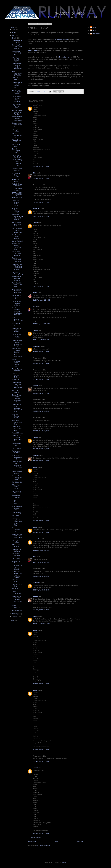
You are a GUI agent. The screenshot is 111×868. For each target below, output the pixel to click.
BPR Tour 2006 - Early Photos (17, 194)
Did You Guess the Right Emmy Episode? (17, 99)
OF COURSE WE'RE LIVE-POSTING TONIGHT (17, 574)
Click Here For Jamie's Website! (17, 330)
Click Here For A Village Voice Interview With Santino (17, 385)
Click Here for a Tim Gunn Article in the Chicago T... (17, 343)
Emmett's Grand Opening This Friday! (17, 478)
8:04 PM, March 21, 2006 (41, 532)
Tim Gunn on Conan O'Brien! (16, 175)
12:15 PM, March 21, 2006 (41, 340)
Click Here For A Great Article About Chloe (17, 536)
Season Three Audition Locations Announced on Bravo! (16, 399)
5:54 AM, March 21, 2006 (41, 178)
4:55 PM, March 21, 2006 (41, 449)
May (14, 32)
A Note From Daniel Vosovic (16, 487)
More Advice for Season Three (17, 508)
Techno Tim (16, 380)
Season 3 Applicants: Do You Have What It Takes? (17, 522)
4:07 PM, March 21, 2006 (41, 393)
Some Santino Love (16, 445)
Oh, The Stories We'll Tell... (17, 189)
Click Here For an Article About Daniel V (17, 438)
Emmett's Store (65, 57)
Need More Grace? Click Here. (17, 422)
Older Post (79, 842)
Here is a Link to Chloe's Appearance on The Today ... (17, 465)
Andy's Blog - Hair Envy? (16, 156)
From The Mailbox (15, 79)
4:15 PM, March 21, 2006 (41, 411)
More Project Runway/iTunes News (17, 457)
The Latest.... (16, 515)
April (14, 35)
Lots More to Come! (16, 562)
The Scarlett (96, 33)
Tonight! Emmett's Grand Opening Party (16, 363)
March (15, 38)
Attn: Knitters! (16, 589)
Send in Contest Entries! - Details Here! (17, 230)
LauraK (36, 105)
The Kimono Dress (16, 145)
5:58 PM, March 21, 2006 (41, 461)
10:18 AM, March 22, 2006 (41, 550)
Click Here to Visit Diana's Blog (17, 429)
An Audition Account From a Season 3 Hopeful (17, 217)
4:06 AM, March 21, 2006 (41, 167)
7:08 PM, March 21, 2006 (41, 521)
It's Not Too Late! (17, 241)
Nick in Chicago (17, 166)
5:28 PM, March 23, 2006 (41, 750)
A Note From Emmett (16, 546)
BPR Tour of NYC (16, 325)
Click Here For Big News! (17, 550)
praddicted (37, 209)
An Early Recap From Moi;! (17, 185)
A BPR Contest (17, 448)
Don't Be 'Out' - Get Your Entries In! (17, 375)
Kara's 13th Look (17, 433)
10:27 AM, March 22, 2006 (41, 562)
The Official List (17, 482)
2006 (12, 27)
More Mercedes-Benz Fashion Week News (17, 291)
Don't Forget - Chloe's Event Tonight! (17, 47)
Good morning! (17, 513)
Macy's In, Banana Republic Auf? (17, 319)
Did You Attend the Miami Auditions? (17, 303)
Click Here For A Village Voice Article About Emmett (17, 267)
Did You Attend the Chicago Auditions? (17, 254)
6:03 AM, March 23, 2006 (41, 590)
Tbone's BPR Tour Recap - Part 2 (17, 53)
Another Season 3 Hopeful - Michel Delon (17, 119)
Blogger (64, 862)
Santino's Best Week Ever (16, 492)
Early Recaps (16, 558)
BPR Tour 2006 (17, 198)
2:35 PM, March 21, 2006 (41, 364)
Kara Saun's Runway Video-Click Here (16, 246)
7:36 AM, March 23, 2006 (41, 610)
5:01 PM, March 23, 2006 (41, 684)
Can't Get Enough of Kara (16, 151)
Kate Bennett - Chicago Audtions (17, 237)
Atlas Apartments (61, 39)
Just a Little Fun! (17, 610)
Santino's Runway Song (17, 273)
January (15, 617)
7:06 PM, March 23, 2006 (41, 834)
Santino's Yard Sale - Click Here (17, 224)
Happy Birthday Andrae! (17, 472)
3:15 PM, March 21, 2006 (41, 379)
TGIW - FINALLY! (16, 607)
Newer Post (32, 842)
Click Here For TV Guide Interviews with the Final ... (17, 600)
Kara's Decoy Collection (16, 497)
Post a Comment (36, 838)
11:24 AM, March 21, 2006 (41, 300)
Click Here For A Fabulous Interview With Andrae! (17, 66)
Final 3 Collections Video (16, 502)
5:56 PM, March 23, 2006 (41, 761)
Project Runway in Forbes (17, 370)
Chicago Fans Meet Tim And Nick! (17, 125)
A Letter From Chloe (16, 141)
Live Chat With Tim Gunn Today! (17, 106)
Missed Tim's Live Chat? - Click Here (17, 92)
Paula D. (36, 386)
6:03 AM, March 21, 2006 (41, 202)
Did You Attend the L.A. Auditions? (17, 336)
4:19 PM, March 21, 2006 (41, 431)
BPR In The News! (16, 180)
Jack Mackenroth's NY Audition (17, 73)
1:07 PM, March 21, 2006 (41, 352)
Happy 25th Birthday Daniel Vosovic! (16, 203)
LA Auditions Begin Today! (17, 356)
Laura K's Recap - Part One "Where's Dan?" (17, 85)
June (14, 30)
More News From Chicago (16, 210)
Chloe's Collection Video (16, 530)
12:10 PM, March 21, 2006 (41, 324)
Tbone (35, 293)
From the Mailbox (15, 130)
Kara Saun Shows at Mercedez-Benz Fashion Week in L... (17, 311)
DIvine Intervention (17, 593)
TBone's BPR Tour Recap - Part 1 (17, 136)
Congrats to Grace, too (16, 555)
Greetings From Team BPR (17, 170)
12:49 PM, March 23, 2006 (41, 624)
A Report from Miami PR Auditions (16, 279)
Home (56, 842)
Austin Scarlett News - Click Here (17, 285)
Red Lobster (32, 50)
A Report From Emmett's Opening (17, 350)
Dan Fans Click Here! (17, 585)
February (15, 614)
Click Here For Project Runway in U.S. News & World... (17, 408)
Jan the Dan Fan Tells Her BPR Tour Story (17, 112)
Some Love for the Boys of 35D (17, 297)
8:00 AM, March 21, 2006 (41, 286)
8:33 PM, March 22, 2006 (41, 576)
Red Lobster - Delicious (16, 452)
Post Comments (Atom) (44, 845)
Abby (35, 307)
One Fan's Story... (15, 581)
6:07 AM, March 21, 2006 (41, 216)
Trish (35, 173)
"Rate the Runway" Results (16, 416)
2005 (12, 620)
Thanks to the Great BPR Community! (17, 260)
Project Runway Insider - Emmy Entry (17, 161)
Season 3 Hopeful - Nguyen (16, 59)
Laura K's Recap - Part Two (17, 41)
